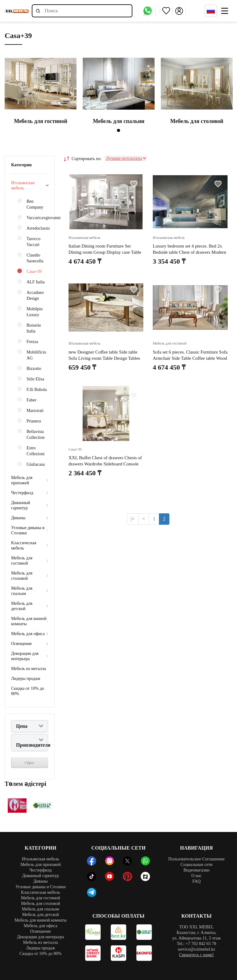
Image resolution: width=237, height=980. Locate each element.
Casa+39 (29, 271)
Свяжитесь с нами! (196, 955)
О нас (197, 876)
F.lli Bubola (32, 389)
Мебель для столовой (22, 576)
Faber (27, 400)
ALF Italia (31, 282)
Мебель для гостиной (22, 561)
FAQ (196, 881)
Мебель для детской (22, 606)
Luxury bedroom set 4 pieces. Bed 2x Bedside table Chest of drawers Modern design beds (189, 252)
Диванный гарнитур (21, 505)
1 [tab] (118, 130)
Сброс (30, 763)
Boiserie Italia (29, 328)
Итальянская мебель (23, 185)
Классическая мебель (24, 545)
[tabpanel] (41, 91)
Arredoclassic (33, 228)
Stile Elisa (31, 379)
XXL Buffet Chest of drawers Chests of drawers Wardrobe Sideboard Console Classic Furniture (105, 464)
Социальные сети (197, 865)
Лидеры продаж (26, 679)
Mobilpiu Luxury (30, 312)
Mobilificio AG (32, 355)
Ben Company (30, 204)
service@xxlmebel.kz (196, 949)
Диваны (18, 518)
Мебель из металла (29, 669)
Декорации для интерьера (25, 656)
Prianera (29, 421)
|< (133, 519)
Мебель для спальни (22, 591)
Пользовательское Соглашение (196, 859)
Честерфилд (22, 493)
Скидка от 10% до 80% (28, 691)
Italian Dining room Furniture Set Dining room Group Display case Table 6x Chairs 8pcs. (105, 252)
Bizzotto (29, 368)
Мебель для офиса (28, 634)
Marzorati (30, 410)
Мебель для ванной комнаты (29, 621)
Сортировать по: (83, 159)
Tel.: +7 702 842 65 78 (196, 944)
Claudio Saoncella (30, 258)
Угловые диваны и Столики (28, 530)
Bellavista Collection (31, 434)
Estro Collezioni (31, 451)
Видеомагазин (196, 870)
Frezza (28, 341)
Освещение (21, 644)
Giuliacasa (31, 464)
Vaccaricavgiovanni (33, 217)
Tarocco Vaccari (29, 241)
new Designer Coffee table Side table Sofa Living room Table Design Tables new (104, 358)
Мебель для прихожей (22, 480)
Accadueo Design (31, 295)
